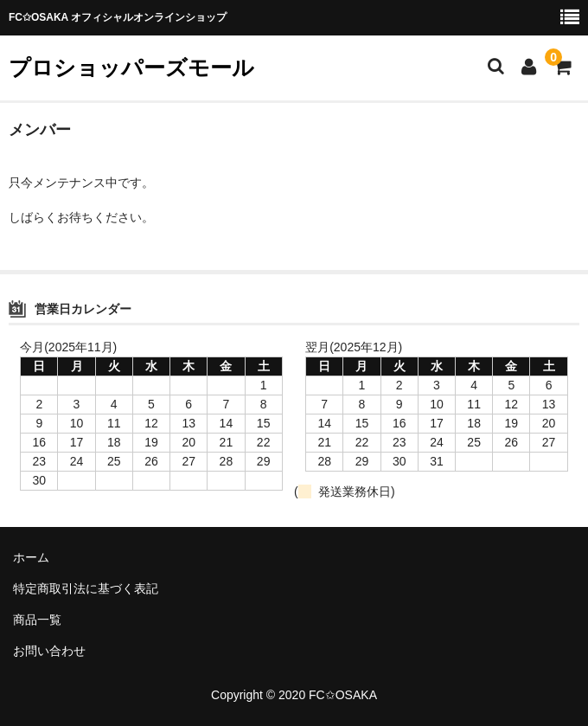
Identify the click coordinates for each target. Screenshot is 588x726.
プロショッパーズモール (131, 67)
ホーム (31, 557)
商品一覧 (37, 620)
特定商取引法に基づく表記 (86, 588)
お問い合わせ (49, 651)
